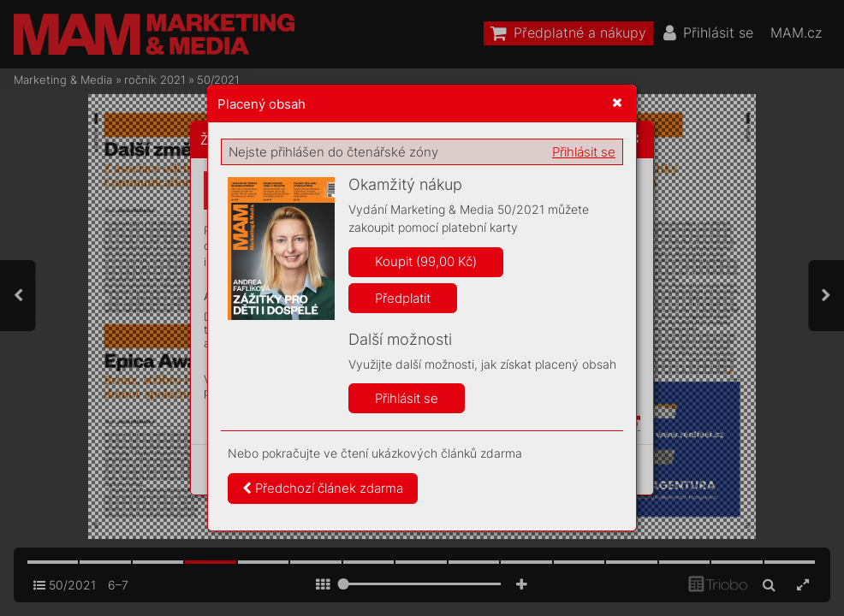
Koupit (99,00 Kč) (426, 261)
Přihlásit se (584, 152)
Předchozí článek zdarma (323, 488)
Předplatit (403, 298)
